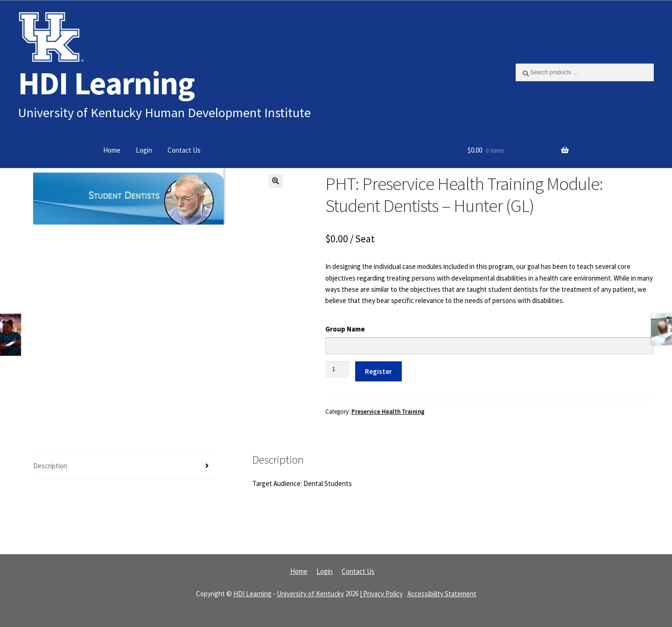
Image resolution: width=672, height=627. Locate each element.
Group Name (345, 329)
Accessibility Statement (442, 594)
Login (144, 150)
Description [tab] (50, 466)
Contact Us (184, 150)
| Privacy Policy (381, 594)
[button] (276, 181)
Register (378, 371)
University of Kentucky (310, 594)
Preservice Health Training (388, 412)
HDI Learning (106, 83)
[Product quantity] (337, 369)
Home (112, 150)
